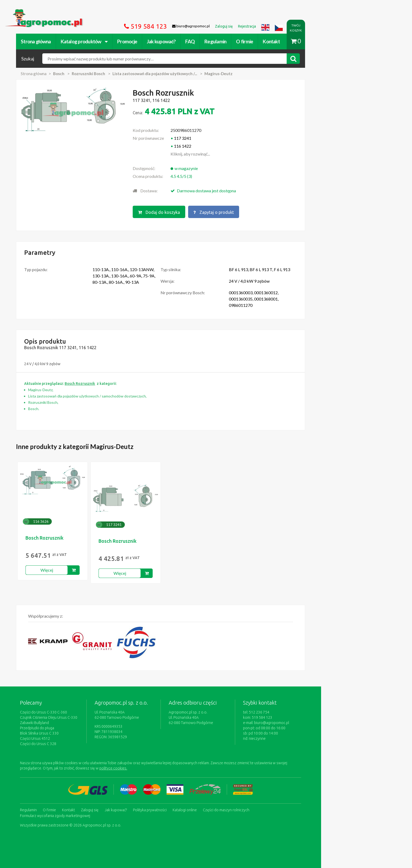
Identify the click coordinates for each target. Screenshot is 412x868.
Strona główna (80, 41)
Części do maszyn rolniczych (270, 808)
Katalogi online (229, 808)
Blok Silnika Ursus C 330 (83, 732)
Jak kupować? (205, 41)
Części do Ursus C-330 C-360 (88, 711)
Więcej (91, 569)
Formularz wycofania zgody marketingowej (99, 813)
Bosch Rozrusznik (89, 537)
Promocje (171, 41)
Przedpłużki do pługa (81, 727)
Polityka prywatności (194, 808)
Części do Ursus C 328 (82, 743)
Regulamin (259, 41)
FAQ (234, 41)
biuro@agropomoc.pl (318, 722)
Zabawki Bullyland (79, 722)
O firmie (289, 41)
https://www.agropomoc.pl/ (74, 12)
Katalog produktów (128, 41)
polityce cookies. (157, 767)
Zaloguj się (134, 808)
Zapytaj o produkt (259, 212)
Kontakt (315, 41)
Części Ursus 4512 (79, 737)
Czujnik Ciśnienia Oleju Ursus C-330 (93, 716)
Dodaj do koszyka (204, 212)
